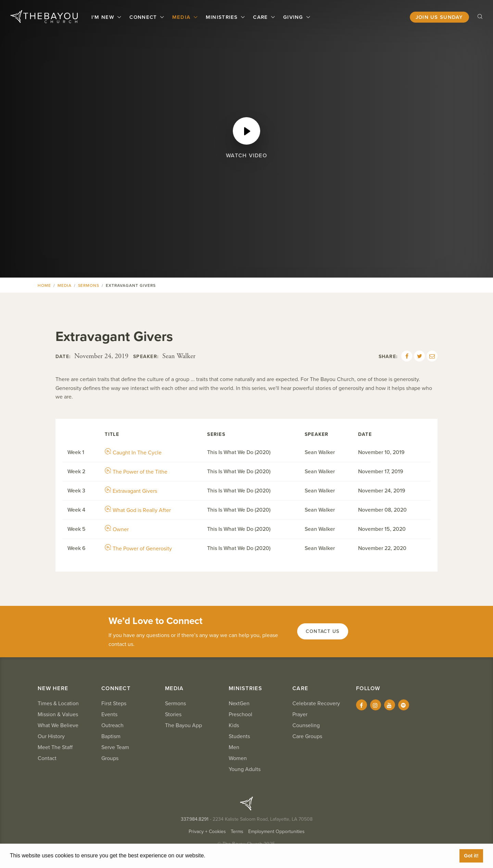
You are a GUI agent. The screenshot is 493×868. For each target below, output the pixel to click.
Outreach (112, 725)
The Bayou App (184, 725)
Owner (117, 529)
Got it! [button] (471, 856)
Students (239, 736)
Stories (173, 714)
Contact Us (323, 631)
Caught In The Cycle (133, 453)
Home (44, 285)
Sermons (89, 285)
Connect (144, 17)
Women (238, 758)
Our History (51, 736)
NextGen (239, 704)
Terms (237, 832)
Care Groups (307, 736)
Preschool (241, 714)
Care (261, 17)
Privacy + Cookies (207, 832)
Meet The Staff (55, 747)
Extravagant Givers (131, 491)
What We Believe (58, 725)
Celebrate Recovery (316, 704)
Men (234, 747)
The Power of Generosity (138, 549)
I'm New (104, 17)
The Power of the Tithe (136, 472)
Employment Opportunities (276, 832)
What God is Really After (138, 510)
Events (109, 714)
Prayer (300, 714)
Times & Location (58, 704)
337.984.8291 (195, 819)
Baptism (111, 736)
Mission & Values (58, 714)
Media (182, 17)
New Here (53, 688)
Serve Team (115, 747)
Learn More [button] (223, 855)
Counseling (306, 725)
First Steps (114, 704)
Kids (234, 725)
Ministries (223, 17)
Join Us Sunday (439, 17)
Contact (47, 758)
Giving (294, 17)
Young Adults (245, 769)
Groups (110, 758)
